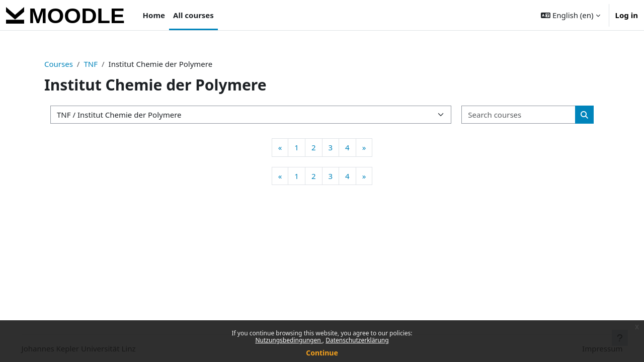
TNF (91, 64)
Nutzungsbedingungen (289, 340)
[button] (570, 15)
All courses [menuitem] (193, 15)
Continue (322, 353)
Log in (627, 15)
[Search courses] (519, 115)
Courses (59, 64)
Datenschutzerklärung (357, 340)
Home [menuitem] (154, 15)
